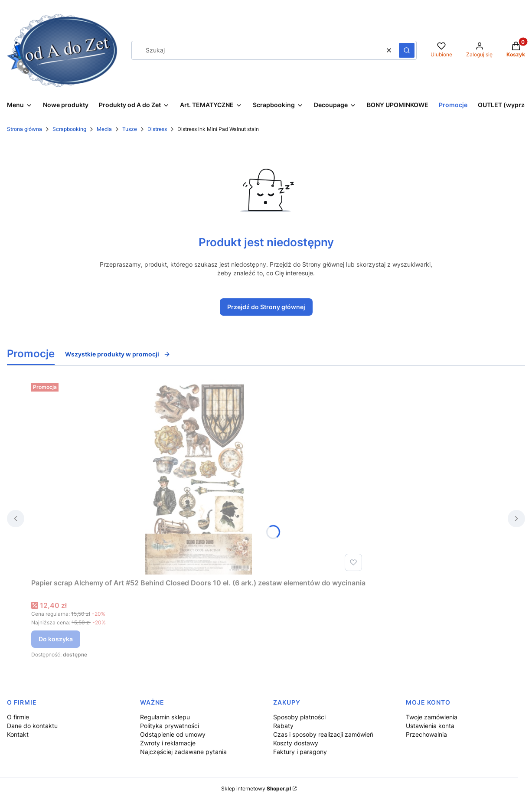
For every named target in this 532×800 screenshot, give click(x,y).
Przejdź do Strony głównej (266, 307)
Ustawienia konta (430, 726)
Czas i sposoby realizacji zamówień (323, 734)
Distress (157, 129)
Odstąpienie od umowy (173, 734)
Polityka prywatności (170, 726)
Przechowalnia (426, 734)
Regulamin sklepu (165, 717)
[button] (407, 50)
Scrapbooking (69, 129)
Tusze (130, 129)
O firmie (18, 717)
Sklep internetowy (256, 789)
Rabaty (283, 726)
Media (104, 129)
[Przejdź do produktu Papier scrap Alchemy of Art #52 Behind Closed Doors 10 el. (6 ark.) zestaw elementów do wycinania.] (199, 477)
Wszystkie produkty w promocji (118, 354)
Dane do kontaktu (32, 726)
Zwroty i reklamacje (168, 743)
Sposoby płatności (299, 717)
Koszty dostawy (296, 743)
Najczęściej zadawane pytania (183, 752)
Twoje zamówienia (432, 717)
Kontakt (18, 734)
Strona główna (24, 129)
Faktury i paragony (300, 752)
